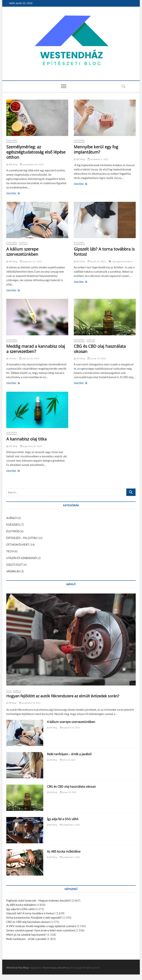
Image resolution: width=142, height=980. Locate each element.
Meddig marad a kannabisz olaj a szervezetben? (36, 349)
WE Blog (12, 164)
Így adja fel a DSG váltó (63, 819)
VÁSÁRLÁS (13, 571)
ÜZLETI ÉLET (15, 565)
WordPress (64, 968)
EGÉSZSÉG (12, 140)
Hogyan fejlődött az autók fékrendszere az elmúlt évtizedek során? (63, 696)
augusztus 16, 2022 (31, 446)
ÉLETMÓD (13, 531)
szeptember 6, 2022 (70, 825)
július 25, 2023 (68, 760)
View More (12, 193)
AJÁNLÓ (23, 243)
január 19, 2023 (97, 358)
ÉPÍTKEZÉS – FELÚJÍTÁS (22, 538)
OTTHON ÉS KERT (18, 545)
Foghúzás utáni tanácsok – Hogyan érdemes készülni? (39, 900)
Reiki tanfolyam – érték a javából (69, 754)
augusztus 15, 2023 (31, 261)
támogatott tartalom (122, 261)
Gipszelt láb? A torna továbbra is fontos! (104, 251)
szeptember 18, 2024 (30, 703)
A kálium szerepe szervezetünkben (22, 251)
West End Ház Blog (17, 967)
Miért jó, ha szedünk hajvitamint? (26, 935)
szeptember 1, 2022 (70, 857)
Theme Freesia (50, 968)
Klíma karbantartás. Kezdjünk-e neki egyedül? (34, 917)
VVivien (11, 358)
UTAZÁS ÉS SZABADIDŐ (22, 558)
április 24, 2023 (97, 261)
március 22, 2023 (29, 358)
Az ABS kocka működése (64, 851)
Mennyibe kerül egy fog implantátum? (96, 149)
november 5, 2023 (98, 159)
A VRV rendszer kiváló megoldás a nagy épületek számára (41, 926)
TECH (10, 551)
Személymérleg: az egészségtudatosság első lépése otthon (36, 152)
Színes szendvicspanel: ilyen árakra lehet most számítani (41, 930)
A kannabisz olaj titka (26, 439)
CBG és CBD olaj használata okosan (100, 349)
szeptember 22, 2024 (32, 164)
